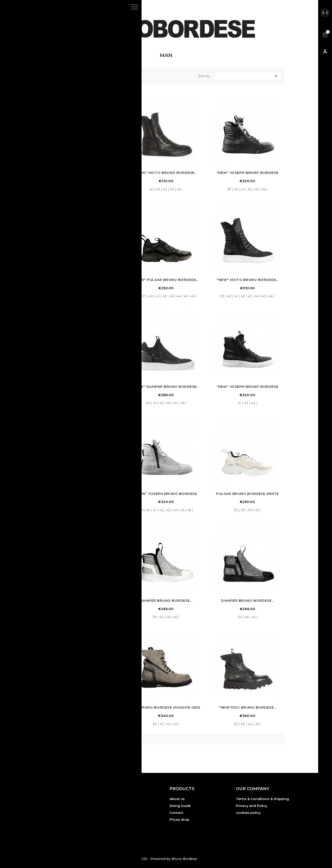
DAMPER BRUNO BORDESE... (166, 601)
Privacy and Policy (252, 806)
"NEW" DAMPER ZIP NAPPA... (84, 387)
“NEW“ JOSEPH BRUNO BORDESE (248, 387)
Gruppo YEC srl (69, 830)
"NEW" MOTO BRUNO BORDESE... (166, 173)
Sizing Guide (180, 806)
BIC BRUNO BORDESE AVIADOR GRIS (166, 707)
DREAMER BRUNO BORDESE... (85, 707)
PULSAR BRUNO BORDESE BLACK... (85, 494)
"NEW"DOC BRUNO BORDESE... (248, 707)
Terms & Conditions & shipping (262, 799)
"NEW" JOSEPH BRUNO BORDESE (248, 173)
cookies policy (248, 813)
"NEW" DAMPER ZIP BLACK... (85, 173)
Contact (176, 813)
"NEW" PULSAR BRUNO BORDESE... (166, 280)
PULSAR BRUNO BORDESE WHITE (247, 494)
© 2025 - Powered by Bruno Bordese (166, 859)
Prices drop (179, 820)
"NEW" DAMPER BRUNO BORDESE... (84, 280)
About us (177, 799)
